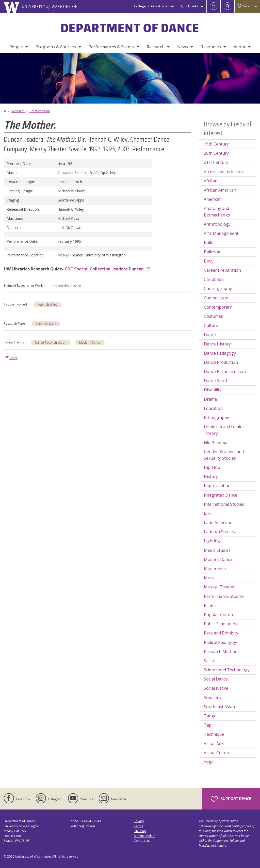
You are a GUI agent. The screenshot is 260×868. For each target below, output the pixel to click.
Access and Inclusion (223, 172)
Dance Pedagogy (220, 353)
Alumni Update (145, 836)
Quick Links (190, 6)
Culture (211, 325)
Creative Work (40, 111)
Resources (211, 47)
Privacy (139, 821)
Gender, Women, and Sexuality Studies (224, 455)
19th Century (216, 144)
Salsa (209, 661)
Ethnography (216, 417)
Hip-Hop (212, 467)
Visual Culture (217, 753)
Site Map (140, 831)
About (240, 47)
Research (156, 47)
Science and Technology (227, 670)
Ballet (209, 242)
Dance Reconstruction (51, 343)
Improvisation (217, 486)
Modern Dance (90, 343)
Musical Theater (219, 587)
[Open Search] (227, 6)
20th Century (216, 153)
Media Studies (217, 550)
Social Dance (216, 679)
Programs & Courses (56, 47)
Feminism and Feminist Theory (225, 430)
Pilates (210, 605)
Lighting (212, 541)
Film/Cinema (216, 442)
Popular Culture (219, 615)
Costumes (213, 316)
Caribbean (214, 279)
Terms (138, 826)
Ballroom (213, 252)
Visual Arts (214, 744)
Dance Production (221, 362)
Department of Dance (130, 28)
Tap (208, 725)
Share (11, 358)
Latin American (218, 523)
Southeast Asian (219, 707)
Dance (210, 335)
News (183, 47)
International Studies (224, 504)
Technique (214, 734)
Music (209, 578)
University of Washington (33, 856)
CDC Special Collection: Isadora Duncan (107, 269)
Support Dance (231, 799)
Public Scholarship (221, 624)
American (213, 199)
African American (220, 190)
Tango (210, 716)
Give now (247, 6)
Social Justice (216, 688)
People (16, 47)
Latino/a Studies (219, 532)
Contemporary (218, 307)
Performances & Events (111, 47)
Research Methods (222, 652)
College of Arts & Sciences (154, 6)
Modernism (215, 569)
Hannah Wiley (48, 305)
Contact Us (142, 841)
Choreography (218, 288)
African (211, 181)
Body (209, 261)
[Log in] (214, 6)
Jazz (208, 513)
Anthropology (217, 224)
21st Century (216, 162)
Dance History (217, 344)
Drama (210, 399)
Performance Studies (224, 596)
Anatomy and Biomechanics (217, 212)
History (211, 476)
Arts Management (221, 233)
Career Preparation (222, 270)
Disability (213, 390)
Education (213, 408)
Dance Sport (216, 381)
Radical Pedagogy (221, 642)
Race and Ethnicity (221, 633)
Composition (216, 298)
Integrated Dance (221, 495)
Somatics (212, 698)
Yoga (209, 762)
